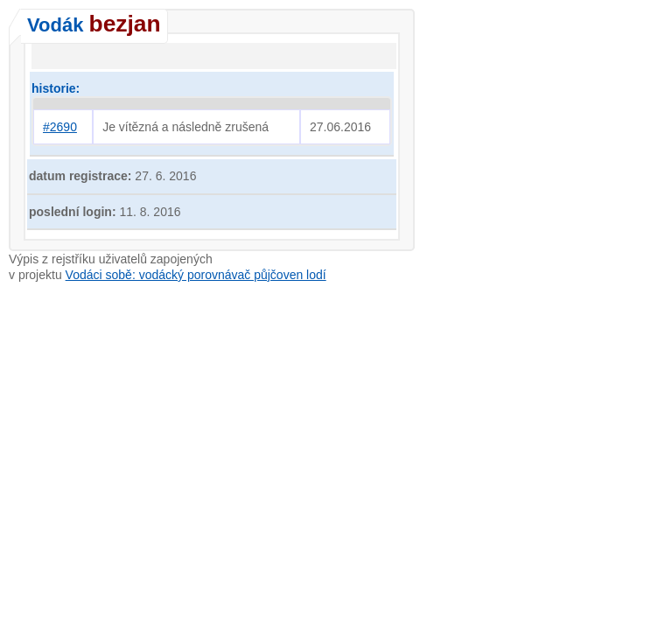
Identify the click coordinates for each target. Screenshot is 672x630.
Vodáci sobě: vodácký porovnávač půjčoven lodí (196, 275)
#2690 (60, 127)
